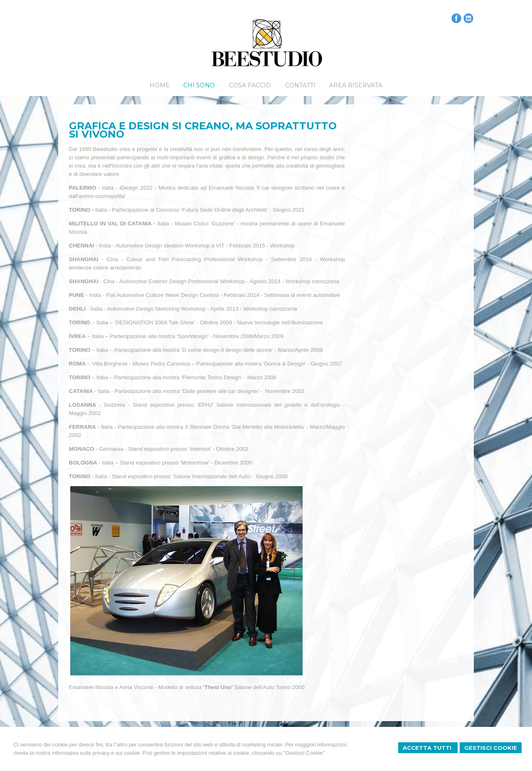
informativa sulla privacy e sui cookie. (97, 753)
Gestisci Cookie (491, 748)
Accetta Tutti (428, 748)
